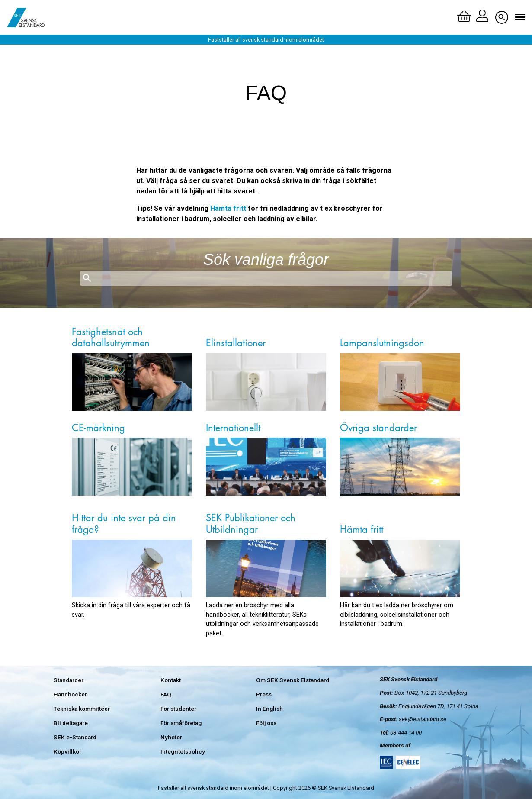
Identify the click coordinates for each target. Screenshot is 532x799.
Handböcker (70, 694)
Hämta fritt (228, 208)
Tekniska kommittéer (82, 709)
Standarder (69, 680)
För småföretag (181, 723)
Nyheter (171, 737)
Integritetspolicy (183, 751)
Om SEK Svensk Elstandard (293, 680)
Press (264, 694)
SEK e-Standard (75, 737)
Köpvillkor (67, 751)
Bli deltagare (71, 723)
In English (269, 709)
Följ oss (266, 723)
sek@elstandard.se (423, 719)
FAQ (166, 694)
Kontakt (171, 680)
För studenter (178, 709)
